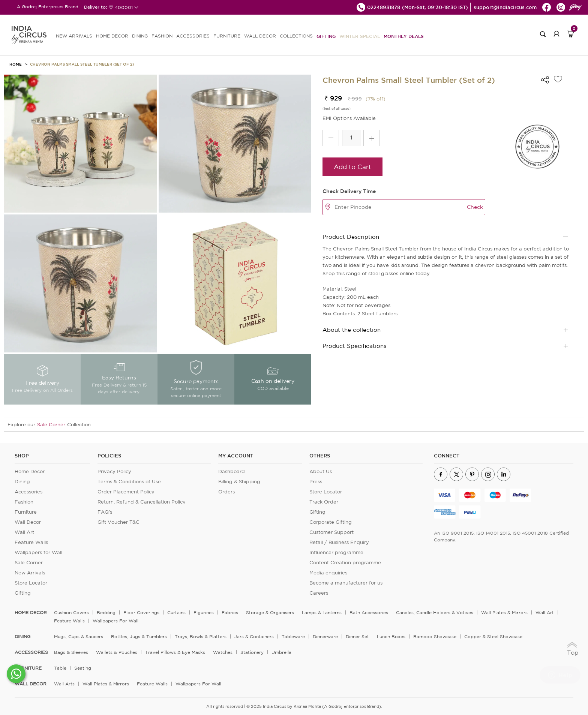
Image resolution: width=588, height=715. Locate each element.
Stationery (252, 652)
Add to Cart (352, 167)
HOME (16, 64)
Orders (226, 492)
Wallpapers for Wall (38, 552)
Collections (296, 36)
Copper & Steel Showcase (493, 636)
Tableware (293, 636)
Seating (83, 668)
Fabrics (230, 612)
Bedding (106, 612)
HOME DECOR (112, 36)
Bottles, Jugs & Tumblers (139, 636)
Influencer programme (336, 552)
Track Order (324, 502)
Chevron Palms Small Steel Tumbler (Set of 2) (82, 64)
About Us (321, 471)
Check (475, 207)
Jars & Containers (254, 636)
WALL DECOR (260, 36)
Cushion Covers (71, 612)
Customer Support (331, 532)
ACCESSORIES (193, 36)
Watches (223, 652)
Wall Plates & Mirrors (504, 612)
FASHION (162, 36)
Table (60, 668)
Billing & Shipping (239, 482)
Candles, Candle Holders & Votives (435, 612)
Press (316, 482)
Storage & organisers (270, 612)
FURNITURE (227, 36)
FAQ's (105, 512)
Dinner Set (357, 636)
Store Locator (31, 583)
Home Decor (30, 471)
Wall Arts (64, 684)
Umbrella (281, 652)
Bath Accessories (369, 612)
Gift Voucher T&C (118, 522)
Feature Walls (31, 542)
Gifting (326, 36)
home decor (31, 613)
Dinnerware (325, 636)
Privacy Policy (114, 471)
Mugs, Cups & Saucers (79, 636)
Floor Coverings (141, 612)
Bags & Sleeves (71, 652)
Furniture (26, 512)
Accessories (28, 492)
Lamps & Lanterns (322, 612)
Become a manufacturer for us (346, 583)
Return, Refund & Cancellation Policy (142, 502)
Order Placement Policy (126, 492)
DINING (140, 36)
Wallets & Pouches (117, 652)
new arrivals (74, 36)
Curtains (176, 612)
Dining (22, 482)
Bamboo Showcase (435, 636)
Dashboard (232, 471)
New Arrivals (30, 573)
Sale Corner (51, 425)
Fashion (24, 502)
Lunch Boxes (391, 636)
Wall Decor (28, 522)
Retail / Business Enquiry (339, 542)
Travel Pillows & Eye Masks (175, 652)
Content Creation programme (345, 563)
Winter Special (360, 36)
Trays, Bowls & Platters (201, 636)
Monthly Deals (404, 36)
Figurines (204, 612)
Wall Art (24, 532)
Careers (319, 593)
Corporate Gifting (331, 522)
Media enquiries (328, 573)
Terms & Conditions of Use (129, 482)
